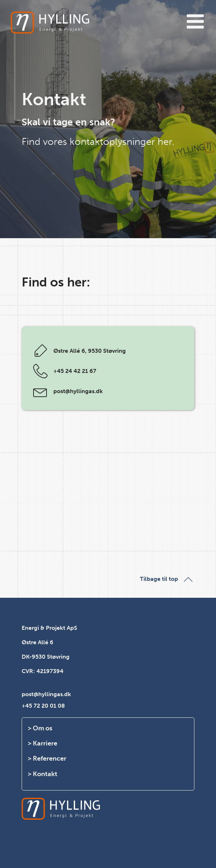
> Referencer (47, 758)
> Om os (40, 728)
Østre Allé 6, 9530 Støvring (90, 351)
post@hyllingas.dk (78, 391)
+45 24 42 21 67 (75, 371)
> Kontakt (43, 774)
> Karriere (43, 743)
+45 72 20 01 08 (43, 706)
